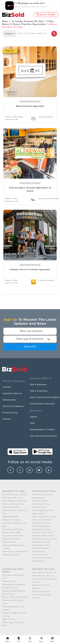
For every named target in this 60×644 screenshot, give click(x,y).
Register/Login (46, 15)
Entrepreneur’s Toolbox (43, 430)
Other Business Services (44, 576)
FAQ (32, 423)
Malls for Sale (9, 619)
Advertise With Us (12, 393)
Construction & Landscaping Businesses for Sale (14, 545)
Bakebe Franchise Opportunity (30, 106)
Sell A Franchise (39, 391)
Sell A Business (38, 384)
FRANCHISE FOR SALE (30, 102)
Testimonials (9, 400)
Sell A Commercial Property (45, 397)
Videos (34, 417)
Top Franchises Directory (44, 436)
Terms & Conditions (13, 406)
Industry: (14, 117)
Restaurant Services (42, 592)
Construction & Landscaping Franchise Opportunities (43, 511)
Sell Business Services (42, 404)
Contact (7, 387)
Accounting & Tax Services (45, 573)
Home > (6, 21)
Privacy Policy (10, 413)
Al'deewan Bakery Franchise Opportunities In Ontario (30, 189)
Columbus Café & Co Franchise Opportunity (30, 270)
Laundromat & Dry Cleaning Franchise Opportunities (41, 549)
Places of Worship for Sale (15, 597)
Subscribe (30, 347)
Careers (7, 419)
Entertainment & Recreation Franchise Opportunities (42, 558)
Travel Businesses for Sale (15, 495)
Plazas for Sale (9, 581)
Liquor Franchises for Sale (45, 517)
